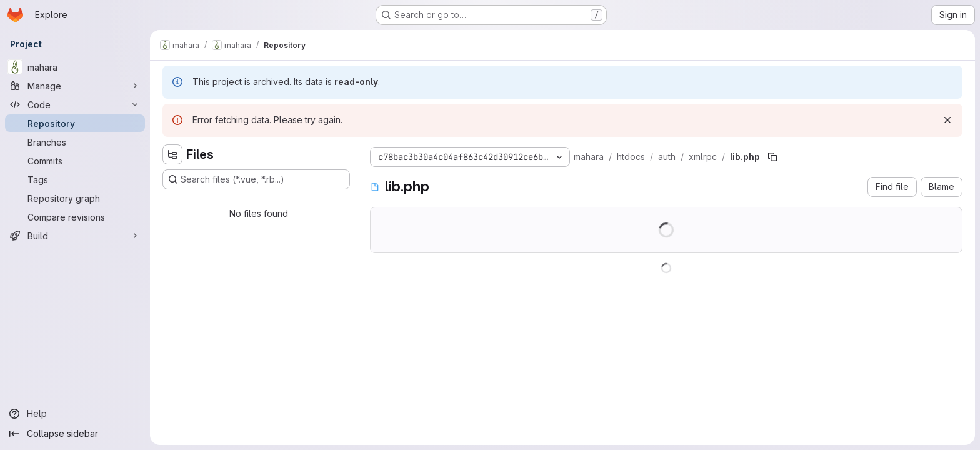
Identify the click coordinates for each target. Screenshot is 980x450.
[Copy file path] (772, 157)
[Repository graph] (75, 198)
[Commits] (75, 161)
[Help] (75, 414)
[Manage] (75, 86)
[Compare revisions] (75, 217)
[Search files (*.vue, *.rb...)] (256, 179)
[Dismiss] (947, 120)
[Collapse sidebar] (75, 434)
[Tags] (75, 179)
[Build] (75, 236)
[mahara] (75, 67)
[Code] (75, 104)
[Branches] (75, 142)
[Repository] (75, 123)
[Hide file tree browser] (172, 154)
